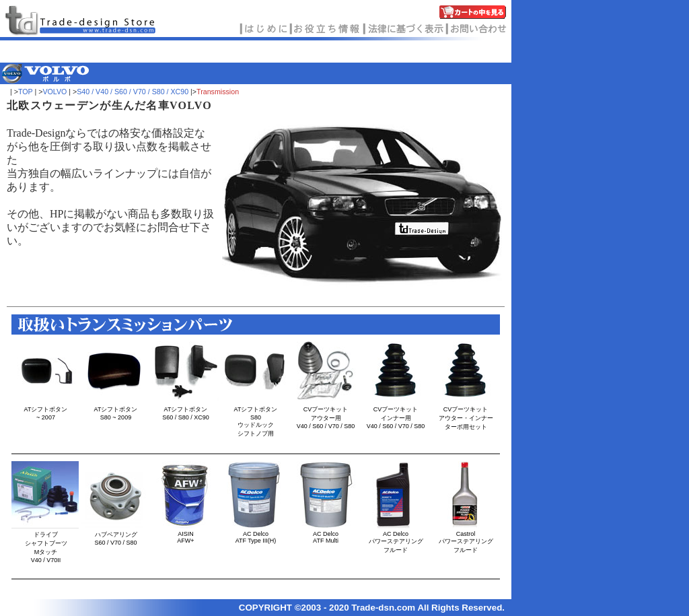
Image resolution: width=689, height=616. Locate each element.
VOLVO (55, 92)
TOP (26, 92)
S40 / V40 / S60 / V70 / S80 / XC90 (133, 92)
